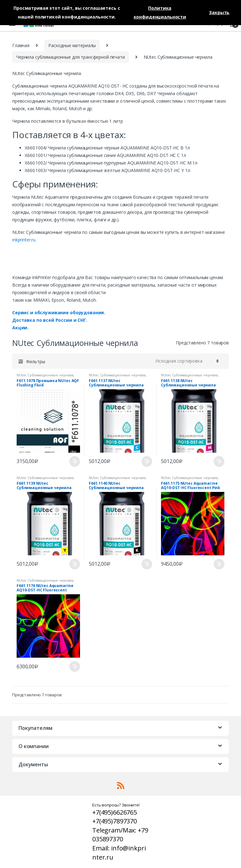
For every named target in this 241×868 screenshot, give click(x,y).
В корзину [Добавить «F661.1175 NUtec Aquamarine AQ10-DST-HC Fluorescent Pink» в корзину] (219, 564)
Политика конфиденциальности (160, 12)
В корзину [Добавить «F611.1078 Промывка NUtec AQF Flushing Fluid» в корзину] (74, 461)
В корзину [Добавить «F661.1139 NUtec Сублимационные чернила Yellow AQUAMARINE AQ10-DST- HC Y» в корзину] (74, 564)
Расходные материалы (72, 45)
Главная (21, 45)
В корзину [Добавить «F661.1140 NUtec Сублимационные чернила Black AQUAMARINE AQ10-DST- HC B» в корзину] (147, 564)
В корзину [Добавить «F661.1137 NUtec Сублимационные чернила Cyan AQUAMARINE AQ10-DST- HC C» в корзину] (147, 461)
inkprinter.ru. (24, 240)
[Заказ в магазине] (186, 361)
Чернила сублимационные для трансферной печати (71, 57)
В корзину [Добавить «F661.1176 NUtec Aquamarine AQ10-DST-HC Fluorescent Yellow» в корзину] (74, 666)
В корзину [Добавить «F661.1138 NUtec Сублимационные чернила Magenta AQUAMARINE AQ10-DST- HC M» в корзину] (219, 461)
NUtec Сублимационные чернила (45, 375)
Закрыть (219, 12)
